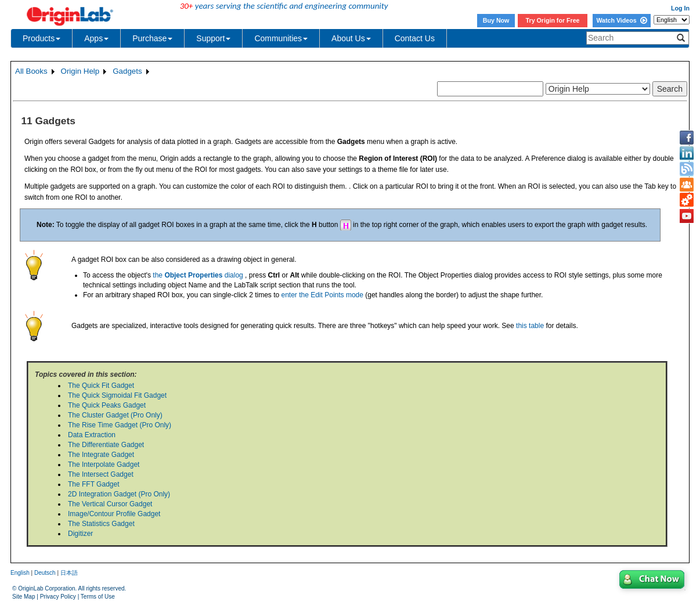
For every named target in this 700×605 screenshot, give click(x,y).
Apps (96, 38)
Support (213, 38)
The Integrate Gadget (101, 455)
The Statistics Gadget (101, 524)
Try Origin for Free (553, 20)
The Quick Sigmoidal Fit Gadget (117, 395)
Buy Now (496, 20)
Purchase (152, 38)
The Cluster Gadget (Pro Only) (115, 415)
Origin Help (80, 71)
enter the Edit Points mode (322, 295)
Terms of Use (98, 597)
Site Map (24, 597)
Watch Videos (621, 20)
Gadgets (127, 71)
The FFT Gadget (93, 484)
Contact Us (415, 38)
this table (530, 326)
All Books (31, 71)
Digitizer (80, 534)
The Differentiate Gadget (106, 445)
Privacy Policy (58, 597)
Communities (281, 38)
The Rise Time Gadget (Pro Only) (120, 425)
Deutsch (45, 573)
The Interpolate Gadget (104, 464)
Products (42, 38)
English (20, 573)
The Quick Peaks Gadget (107, 405)
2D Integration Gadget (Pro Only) (119, 494)
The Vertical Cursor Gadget (110, 504)
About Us (351, 38)
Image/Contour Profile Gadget (114, 514)
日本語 (69, 573)
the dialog (198, 275)
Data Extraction (92, 435)
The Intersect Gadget (101, 474)
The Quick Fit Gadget (101, 386)
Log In (680, 8)
